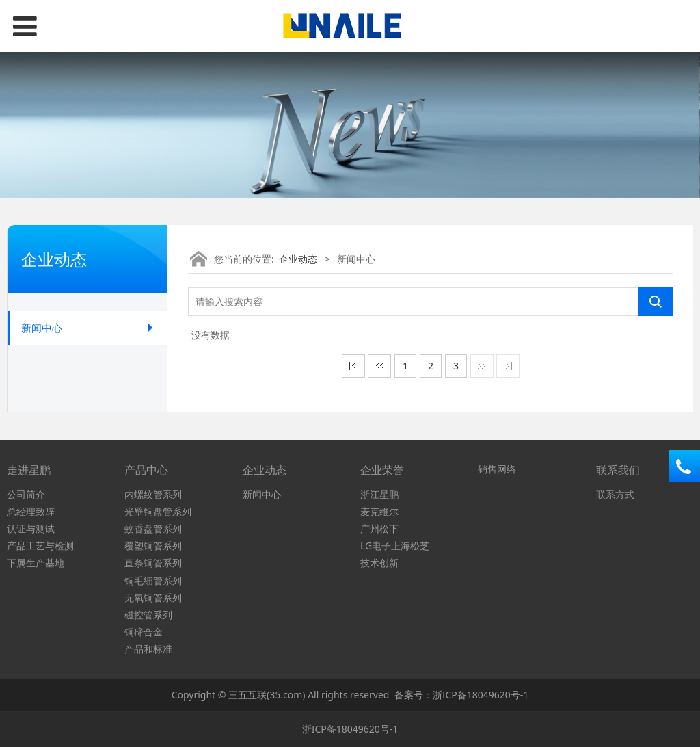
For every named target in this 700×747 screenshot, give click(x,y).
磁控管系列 (148, 615)
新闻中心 (42, 328)
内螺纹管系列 (153, 494)
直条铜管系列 (153, 563)
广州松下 (379, 528)
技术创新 (379, 563)
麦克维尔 (379, 511)
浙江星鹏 (379, 494)
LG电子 (376, 546)
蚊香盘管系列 (153, 528)
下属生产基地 (36, 563)
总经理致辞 (31, 511)
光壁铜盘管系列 (158, 511)
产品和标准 (148, 649)
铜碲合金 (144, 632)
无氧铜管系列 (153, 598)
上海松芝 (410, 546)
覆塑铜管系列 (153, 546)
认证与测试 (31, 528)
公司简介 (26, 494)
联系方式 (615, 494)
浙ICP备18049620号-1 (481, 695)
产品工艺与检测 (40, 546)
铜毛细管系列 (153, 580)
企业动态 (298, 259)
